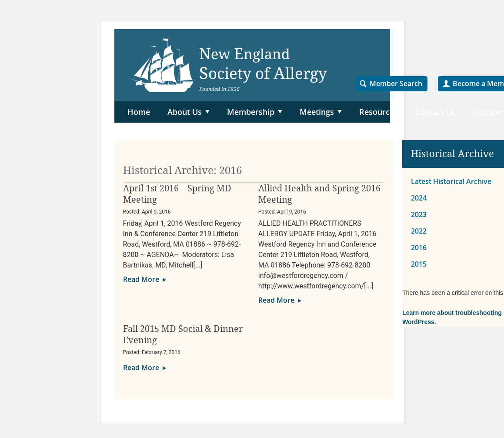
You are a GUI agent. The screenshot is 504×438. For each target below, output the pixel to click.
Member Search (396, 84)
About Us (185, 112)
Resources (379, 112)
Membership (251, 112)
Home (139, 112)
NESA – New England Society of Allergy (227, 65)
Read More (141, 279)
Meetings (317, 112)
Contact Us (436, 112)
